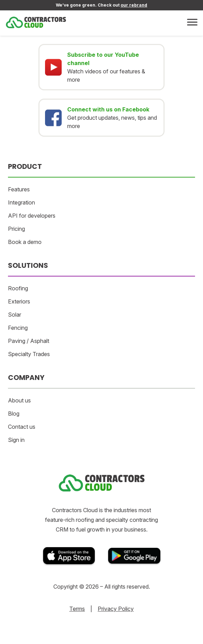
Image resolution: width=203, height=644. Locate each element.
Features (19, 189)
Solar (15, 315)
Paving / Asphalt (29, 341)
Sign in (16, 440)
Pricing (16, 229)
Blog (14, 414)
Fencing (18, 328)
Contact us (22, 427)
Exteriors (19, 301)
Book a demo (25, 242)
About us (19, 400)
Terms (77, 609)
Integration (21, 202)
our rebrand (134, 5)
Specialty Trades (29, 354)
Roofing (18, 288)
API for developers (32, 216)
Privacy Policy (116, 609)
